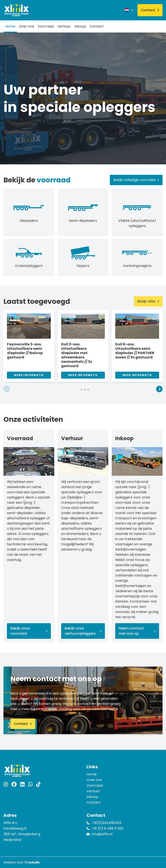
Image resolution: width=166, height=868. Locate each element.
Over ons (26, 26)
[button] (7, 389)
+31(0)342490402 (107, 823)
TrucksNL (32, 862)
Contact (97, 26)
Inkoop (80, 26)
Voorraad (46, 26)
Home (10, 26)
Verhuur (64, 26)
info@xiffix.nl (102, 834)
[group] (29, 346)
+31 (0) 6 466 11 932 (108, 828)
